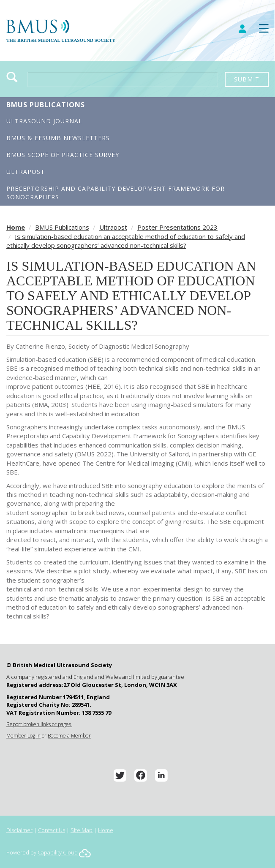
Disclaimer (19, 830)
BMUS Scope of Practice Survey (63, 155)
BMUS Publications (46, 105)
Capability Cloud (58, 852)
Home (16, 227)
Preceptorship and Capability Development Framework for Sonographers (116, 193)
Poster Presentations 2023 (177, 227)
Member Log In (23, 736)
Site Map (82, 830)
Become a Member (69, 736)
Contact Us (52, 830)
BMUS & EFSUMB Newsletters (58, 138)
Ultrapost (26, 172)
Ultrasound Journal (44, 121)
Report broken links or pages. (39, 724)
